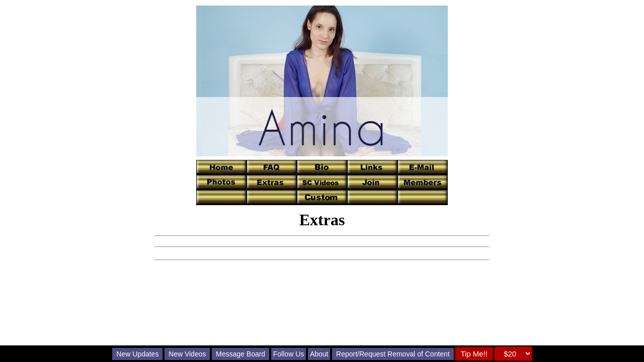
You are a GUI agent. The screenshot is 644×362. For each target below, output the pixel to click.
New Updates (137, 354)
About (319, 354)
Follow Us (289, 354)
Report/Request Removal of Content (393, 354)
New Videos (187, 354)
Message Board (240, 354)
